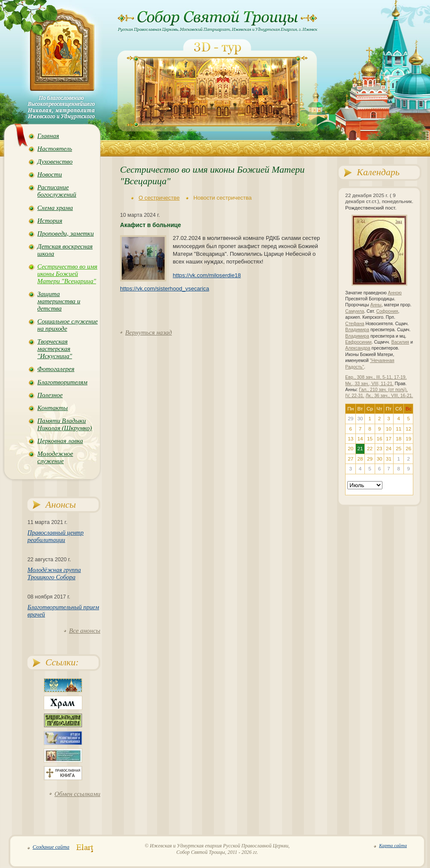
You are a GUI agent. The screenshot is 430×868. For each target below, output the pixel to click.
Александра (358, 348)
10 (389, 429)
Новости (50, 174)
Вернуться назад (149, 332)
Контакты (53, 408)
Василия (400, 342)
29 (370, 459)
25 (398, 449)
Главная (48, 136)
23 (379, 449)
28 (360, 459)
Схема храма (55, 208)
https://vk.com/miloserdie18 (207, 275)
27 (350, 459)
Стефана (355, 324)
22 (370, 449)
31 (389, 459)
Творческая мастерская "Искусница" (55, 349)
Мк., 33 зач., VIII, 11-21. (369, 384)
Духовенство (55, 162)
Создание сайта (51, 847)
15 (370, 439)
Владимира (357, 330)
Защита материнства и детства (59, 301)
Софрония (387, 311)
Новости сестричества (223, 198)
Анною (395, 293)
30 (379, 459)
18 (398, 439)
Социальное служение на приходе (68, 325)
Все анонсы (85, 631)
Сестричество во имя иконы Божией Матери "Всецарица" (67, 274)
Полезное (50, 395)
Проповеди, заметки (66, 233)
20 (350, 449)
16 (379, 439)
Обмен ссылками (77, 794)
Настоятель (55, 149)
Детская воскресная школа (65, 250)
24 (389, 449)
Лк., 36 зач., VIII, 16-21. (389, 396)
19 (408, 439)
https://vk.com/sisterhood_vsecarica (165, 289)
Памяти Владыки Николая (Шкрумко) (65, 424)
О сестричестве (159, 198)
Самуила (355, 311)
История (50, 221)
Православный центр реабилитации (56, 536)
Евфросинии (358, 342)
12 (408, 429)
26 (408, 449)
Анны (376, 305)
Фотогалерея (56, 369)
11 (398, 429)
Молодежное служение (55, 457)
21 (360, 449)
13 (350, 439)
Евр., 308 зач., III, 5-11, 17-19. (376, 377)
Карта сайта (393, 845)
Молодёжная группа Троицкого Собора (54, 573)
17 (389, 439)
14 (360, 439)
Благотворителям (62, 382)
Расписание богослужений (57, 191)
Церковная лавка (60, 441)
